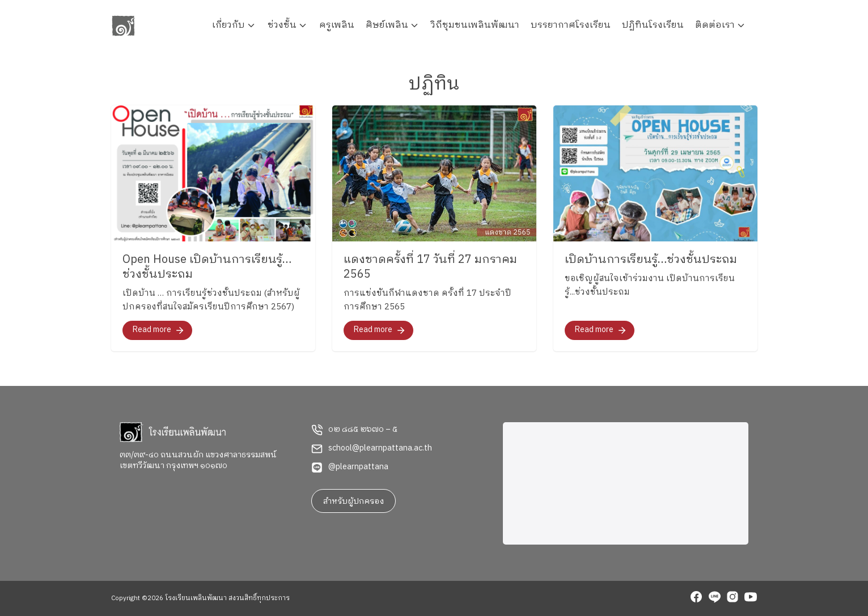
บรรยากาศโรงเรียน (571, 25)
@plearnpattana (358, 467)
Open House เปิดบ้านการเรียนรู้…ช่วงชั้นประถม (207, 267)
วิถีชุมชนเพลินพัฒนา (475, 25)
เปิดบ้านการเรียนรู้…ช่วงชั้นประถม (651, 260)
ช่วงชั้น (282, 25)
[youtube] (751, 598)
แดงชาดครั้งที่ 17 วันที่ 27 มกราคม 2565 (430, 267)
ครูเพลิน (337, 25)
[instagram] (732, 598)
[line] (714, 598)
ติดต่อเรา (715, 25)
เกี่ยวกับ (228, 25)
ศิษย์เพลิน (387, 25)
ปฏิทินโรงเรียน (653, 25)
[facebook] (696, 598)
